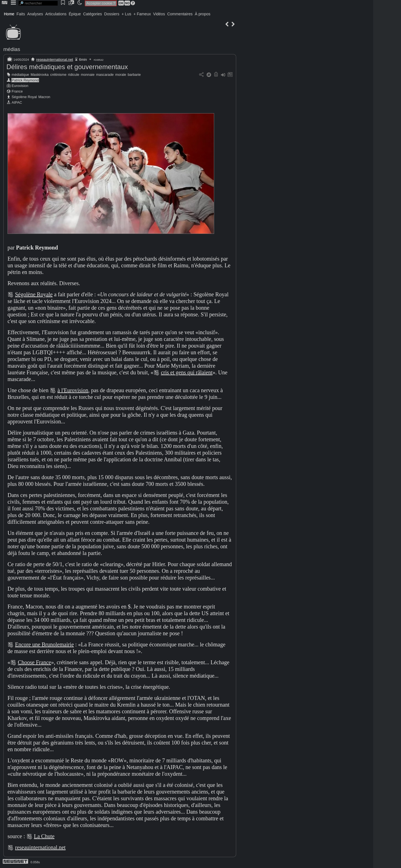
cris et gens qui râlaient (187, 372)
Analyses (35, 14)
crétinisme (58, 75)
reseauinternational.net (55, 60)
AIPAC (17, 102)
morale (121, 75)
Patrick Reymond (25, 80)
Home (9, 14)
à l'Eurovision (73, 390)
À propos (202, 14)
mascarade (105, 75)
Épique (75, 14)
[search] (38, 3)
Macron (44, 97)
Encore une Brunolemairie (44, 644)
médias (12, 49)
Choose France (34, 662)
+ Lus (127, 14)
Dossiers (112, 14)
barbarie (134, 75)
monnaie (88, 75)
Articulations (56, 14)
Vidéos (159, 14)
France (17, 91)
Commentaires (180, 14)
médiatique (20, 75)
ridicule (74, 75)
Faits (21, 14)
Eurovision (20, 86)
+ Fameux (142, 14)
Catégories (92, 14)
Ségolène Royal (24, 97)
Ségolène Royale (34, 294)
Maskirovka (40, 75)
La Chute (44, 836)
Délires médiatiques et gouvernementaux (67, 67)
